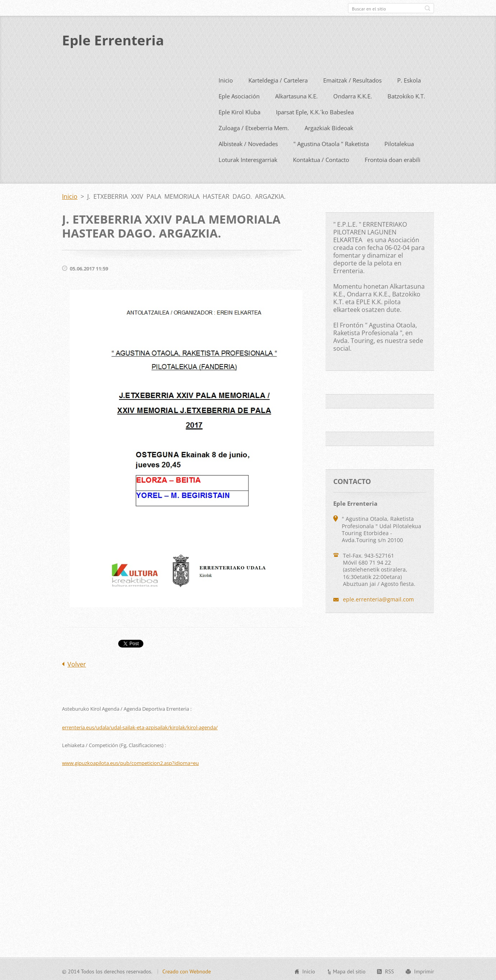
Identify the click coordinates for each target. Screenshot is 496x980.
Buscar (427, 8)
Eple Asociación (239, 95)
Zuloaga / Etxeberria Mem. (254, 126)
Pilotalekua (399, 142)
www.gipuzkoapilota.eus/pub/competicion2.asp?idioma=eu (130, 761)
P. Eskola (409, 79)
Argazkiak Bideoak (329, 126)
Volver (77, 663)
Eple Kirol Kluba (239, 110)
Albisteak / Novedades (248, 142)
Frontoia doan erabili (393, 158)
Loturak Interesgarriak (248, 158)
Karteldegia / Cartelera (278, 79)
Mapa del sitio (349, 970)
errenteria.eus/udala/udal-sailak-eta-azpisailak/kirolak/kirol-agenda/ (140, 726)
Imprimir (424, 970)
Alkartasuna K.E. (296, 95)
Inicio (226, 79)
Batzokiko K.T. (406, 95)
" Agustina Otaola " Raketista (331, 142)
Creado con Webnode (187, 970)
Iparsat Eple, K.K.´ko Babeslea (315, 110)
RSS (389, 970)
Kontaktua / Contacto (321, 158)
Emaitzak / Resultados (352, 79)
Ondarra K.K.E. (353, 95)
